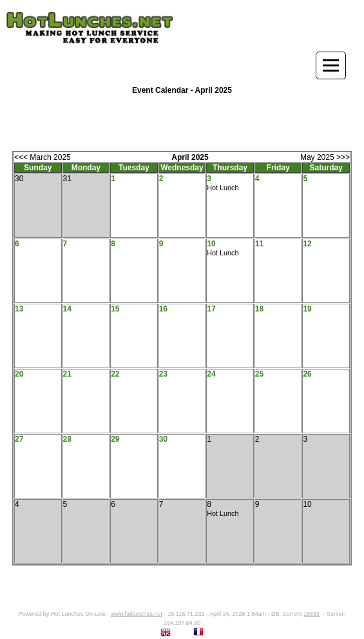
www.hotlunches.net (137, 614)
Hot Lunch (223, 188)
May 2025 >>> (325, 157)
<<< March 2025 (43, 157)
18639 (311, 614)
